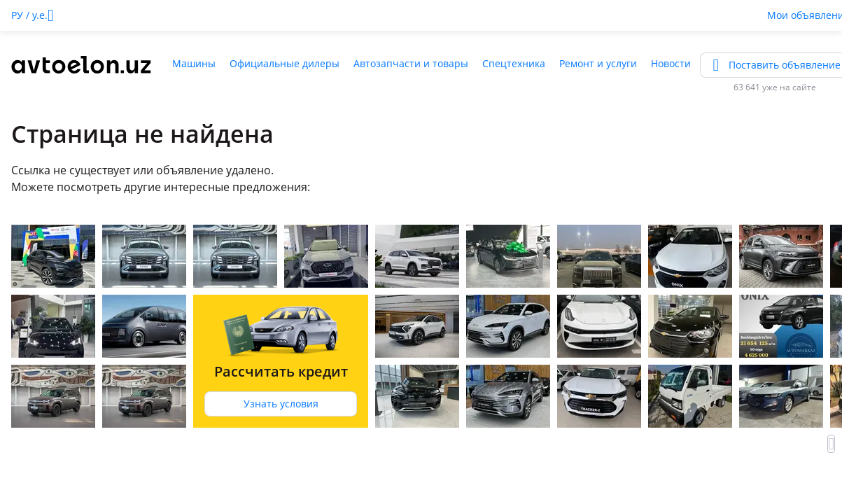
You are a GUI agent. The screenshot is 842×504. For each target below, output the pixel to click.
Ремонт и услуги (598, 63)
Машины (194, 63)
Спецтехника (514, 63)
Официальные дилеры (285, 63)
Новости (671, 63)
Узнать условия (281, 404)
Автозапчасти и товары (411, 63)
